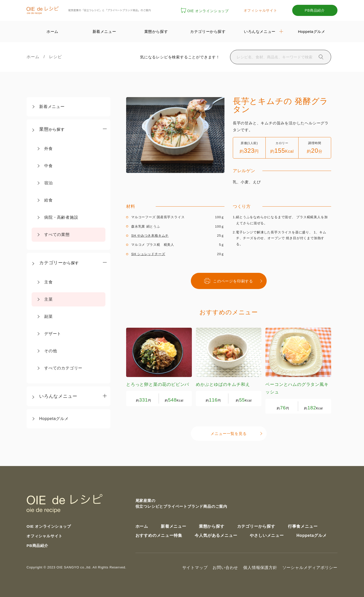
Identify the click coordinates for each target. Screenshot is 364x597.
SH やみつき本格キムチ (150, 236)
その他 (51, 351)
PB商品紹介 (315, 10)
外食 (49, 149)
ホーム (35, 57)
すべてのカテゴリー (63, 368)
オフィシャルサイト (260, 10)
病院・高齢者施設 (61, 217)
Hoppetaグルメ (54, 419)
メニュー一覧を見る (229, 433)
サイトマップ (195, 567)
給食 (49, 200)
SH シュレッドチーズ (148, 254)
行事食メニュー (303, 525)
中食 (49, 166)
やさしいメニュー (267, 534)
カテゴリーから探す (256, 525)
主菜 (49, 299)
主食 (49, 282)
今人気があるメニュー (216, 534)
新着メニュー (52, 107)
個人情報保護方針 (260, 567)
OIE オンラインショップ (205, 11)
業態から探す (212, 525)
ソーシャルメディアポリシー (310, 567)
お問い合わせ (225, 567)
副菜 (49, 316)
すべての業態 (57, 235)
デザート (53, 334)
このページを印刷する (229, 281)
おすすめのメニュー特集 (159, 534)
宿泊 (49, 183)
